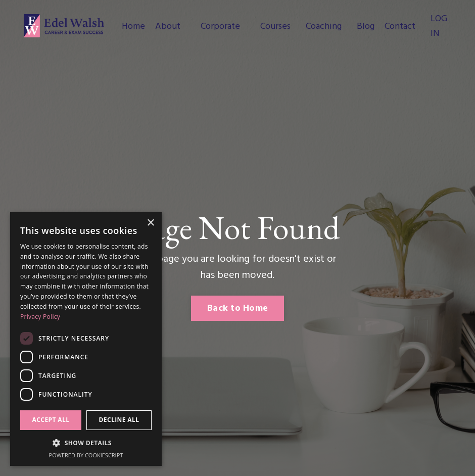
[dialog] (86, 339)
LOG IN (439, 26)
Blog (366, 27)
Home (133, 27)
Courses (275, 27)
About (168, 27)
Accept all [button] (51, 420)
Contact (400, 27)
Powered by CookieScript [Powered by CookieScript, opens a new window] (86, 455)
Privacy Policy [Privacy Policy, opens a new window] (40, 317)
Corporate (220, 27)
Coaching (324, 27)
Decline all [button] (119, 420)
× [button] (150, 223)
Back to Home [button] (238, 308)
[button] (86, 443)
